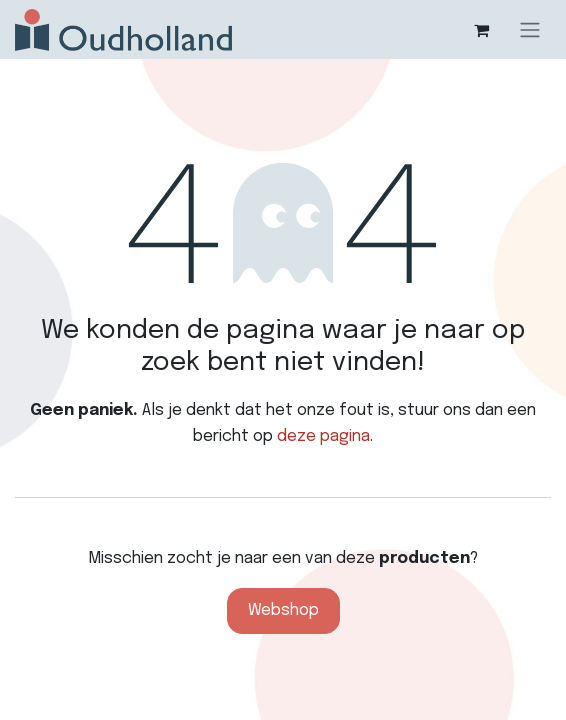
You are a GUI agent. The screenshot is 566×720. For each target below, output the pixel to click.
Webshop (283, 610)
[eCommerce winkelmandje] (481, 30)
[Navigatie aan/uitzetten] (530, 29)
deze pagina (323, 436)
